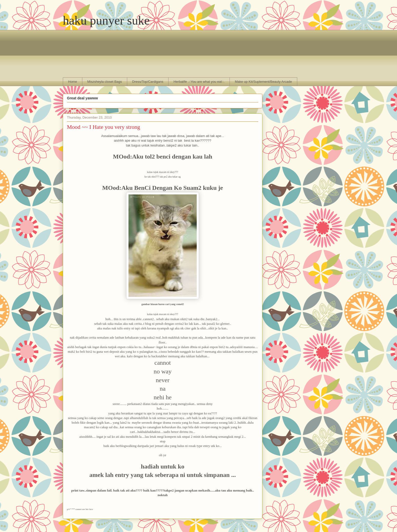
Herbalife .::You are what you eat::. (199, 82)
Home (73, 82)
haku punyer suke (106, 20)
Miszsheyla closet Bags (105, 82)
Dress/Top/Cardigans (148, 82)
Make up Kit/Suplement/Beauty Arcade (264, 82)
